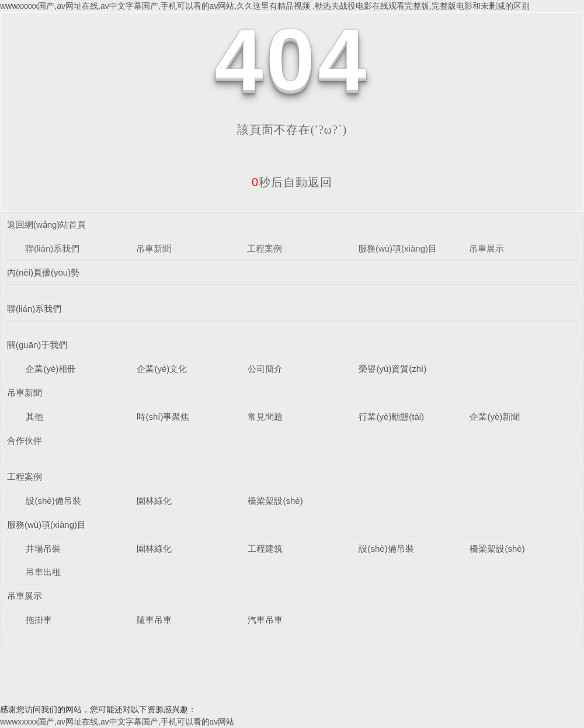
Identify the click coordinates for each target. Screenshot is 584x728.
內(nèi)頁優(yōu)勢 (43, 272)
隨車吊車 (154, 620)
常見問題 (265, 417)
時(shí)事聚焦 (163, 417)
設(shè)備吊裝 (53, 501)
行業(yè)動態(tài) (391, 417)
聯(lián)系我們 (52, 248)
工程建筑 (265, 548)
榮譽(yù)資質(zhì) (392, 369)
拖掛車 (39, 620)
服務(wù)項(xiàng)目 (397, 248)
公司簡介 (265, 369)
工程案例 (265, 248)
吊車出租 (43, 572)
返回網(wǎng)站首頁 (47, 224)
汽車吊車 (265, 620)
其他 (34, 417)
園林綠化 (154, 501)
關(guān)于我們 (37, 345)
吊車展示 (486, 248)
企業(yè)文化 (162, 369)
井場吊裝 (43, 548)
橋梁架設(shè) (275, 501)
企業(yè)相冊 (51, 369)
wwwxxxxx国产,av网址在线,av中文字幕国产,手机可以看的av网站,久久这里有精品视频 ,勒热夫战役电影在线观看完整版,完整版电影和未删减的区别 (265, 6)
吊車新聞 (154, 248)
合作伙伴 (25, 440)
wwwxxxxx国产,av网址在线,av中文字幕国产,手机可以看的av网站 (117, 722)
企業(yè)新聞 (495, 417)
